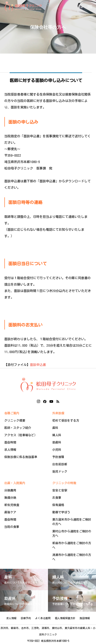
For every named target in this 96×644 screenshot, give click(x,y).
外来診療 (58, 413)
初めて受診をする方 (66, 421)
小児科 (57, 450)
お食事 (57, 498)
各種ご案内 (12, 413)
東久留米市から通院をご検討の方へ (72, 522)
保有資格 (58, 505)
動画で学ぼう (61, 512)
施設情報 (85, 618)
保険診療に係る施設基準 (21, 457)
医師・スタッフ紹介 (18, 428)
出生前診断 (60, 464)
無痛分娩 (10, 498)
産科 (55, 428)
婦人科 (57, 435)
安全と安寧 (60, 490)
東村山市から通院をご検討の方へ (72, 534)
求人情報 (10, 450)
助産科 (57, 442)
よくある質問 (43, 618)
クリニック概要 (15, 421)
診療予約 (26, 618)
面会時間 (10, 442)
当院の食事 (12, 527)
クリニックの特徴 (64, 483)
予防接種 (58, 457)
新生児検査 (12, 505)
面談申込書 (38, 365)
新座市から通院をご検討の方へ (72, 545)
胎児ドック (60, 472)
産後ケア (10, 512)
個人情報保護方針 (65, 618)
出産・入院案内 (15, 483)
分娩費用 (10, 490)
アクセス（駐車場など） (21, 435)
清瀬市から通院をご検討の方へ (72, 557)
